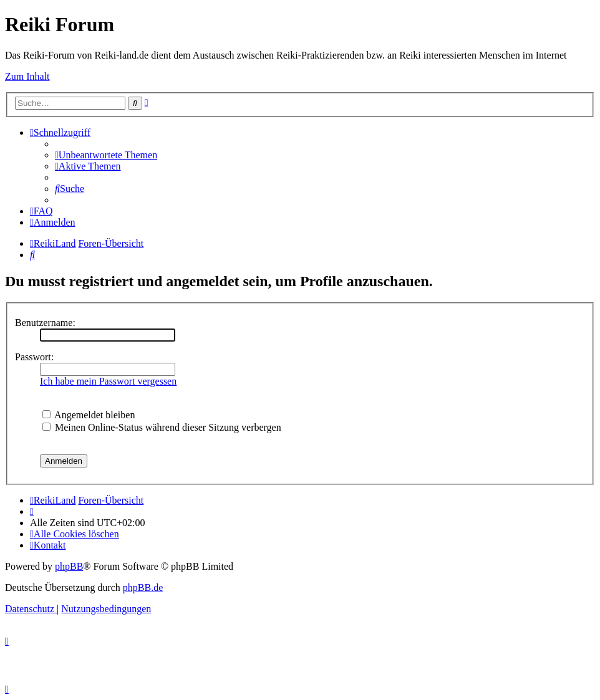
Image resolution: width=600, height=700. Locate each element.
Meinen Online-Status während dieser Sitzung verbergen (162, 427)
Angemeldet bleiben (89, 415)
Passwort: (34, 357)
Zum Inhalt (27, 76)
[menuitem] (106, 155)
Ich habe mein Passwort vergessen (108, 381)
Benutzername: (45, 323)
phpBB (69, 566)
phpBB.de (143, 587)
